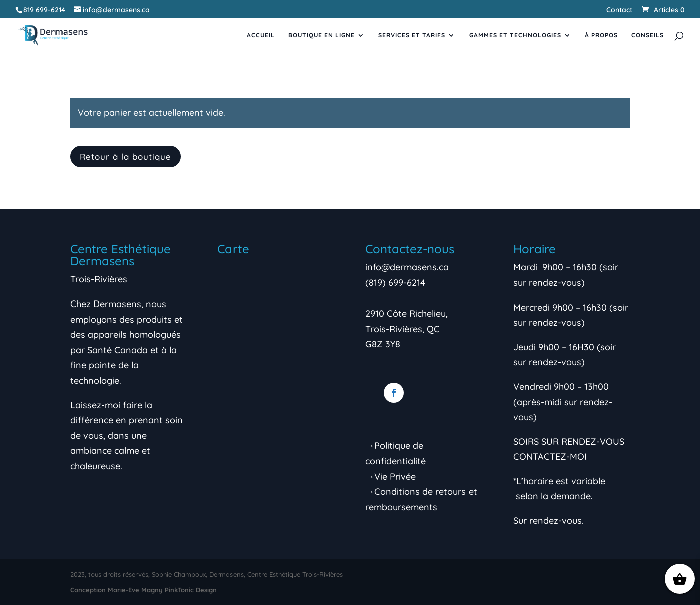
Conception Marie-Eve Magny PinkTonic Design (144, 590)
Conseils (648, 35)
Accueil (261, 35)
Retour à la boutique (126, 157)
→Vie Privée (391, 477)
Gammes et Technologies (515, 35)
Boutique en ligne (321, 35)
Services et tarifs (412, 35)
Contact (619, 10)
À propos (601, 35)
